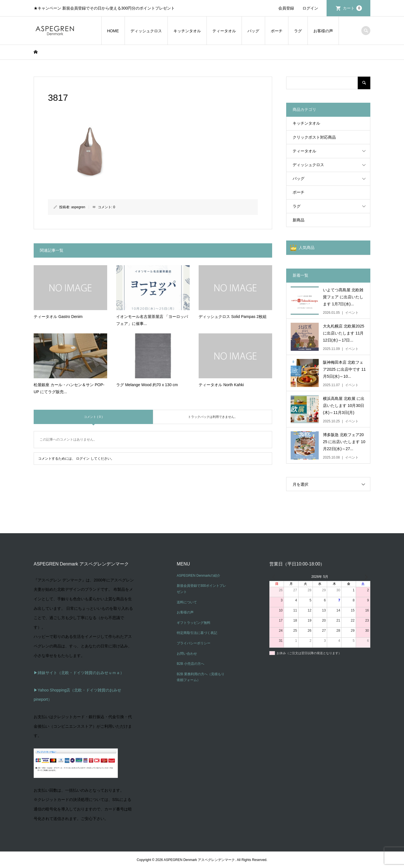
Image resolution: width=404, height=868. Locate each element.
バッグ (253, 31)
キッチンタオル (187, 31)
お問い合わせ (187, 654)
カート (352, 8)
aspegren (78, 207)
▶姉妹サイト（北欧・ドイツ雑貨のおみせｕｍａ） (79, 673)
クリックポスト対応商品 (314, 137)
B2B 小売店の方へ (190, 664)
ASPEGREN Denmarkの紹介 (198, 576)
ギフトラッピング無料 (194, 623)
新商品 (299, 220)
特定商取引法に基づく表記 (197, 633)
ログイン (310, 8)
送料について (187, 602)
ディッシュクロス (146, 31)
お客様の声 (323, 31)
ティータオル (224, 31)
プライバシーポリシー (194, 643)
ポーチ (277, 31)
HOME (113, 31)
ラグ (298, 31)
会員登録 (286, 8)
